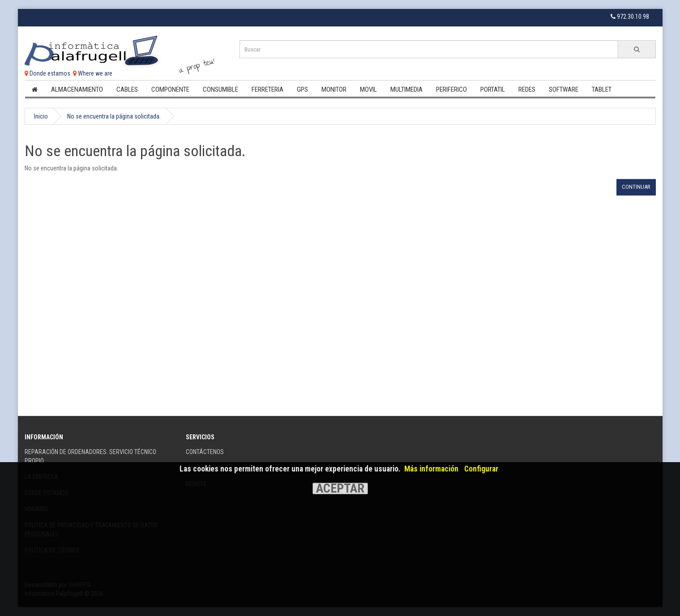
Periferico (451, 89)
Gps (302, 89)
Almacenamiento (77, 89)
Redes (527, 89)
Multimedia (406, 89)
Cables (127, 89)
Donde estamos (47, 73)
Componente (170, 89)
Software (564, 89)
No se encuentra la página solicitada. (114, 116)
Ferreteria (267, 89)
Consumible (220, 89)
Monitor (334, 89)
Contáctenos (205, 452)
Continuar (636, 187)
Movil (368, 89)
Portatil (493, 89)
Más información (431, 469)
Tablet (602, 89)
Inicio (41, 116)
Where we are (93, 73)
